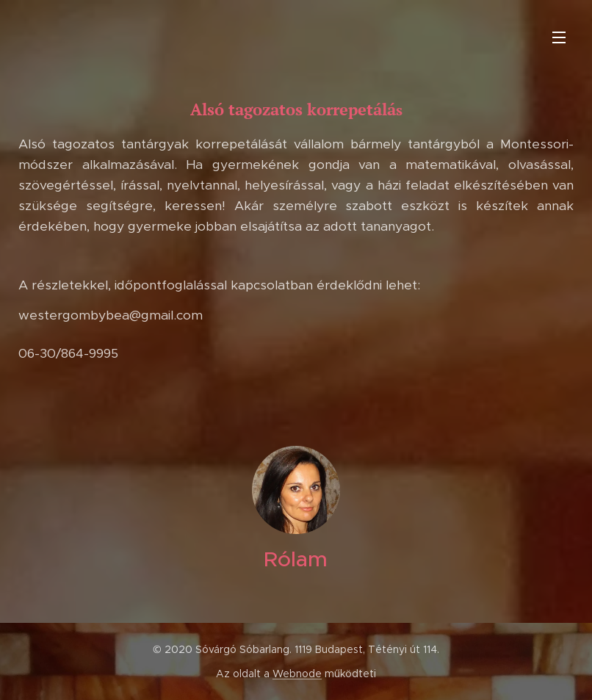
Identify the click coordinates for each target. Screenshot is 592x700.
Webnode (297, 674)
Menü (559, 37)
